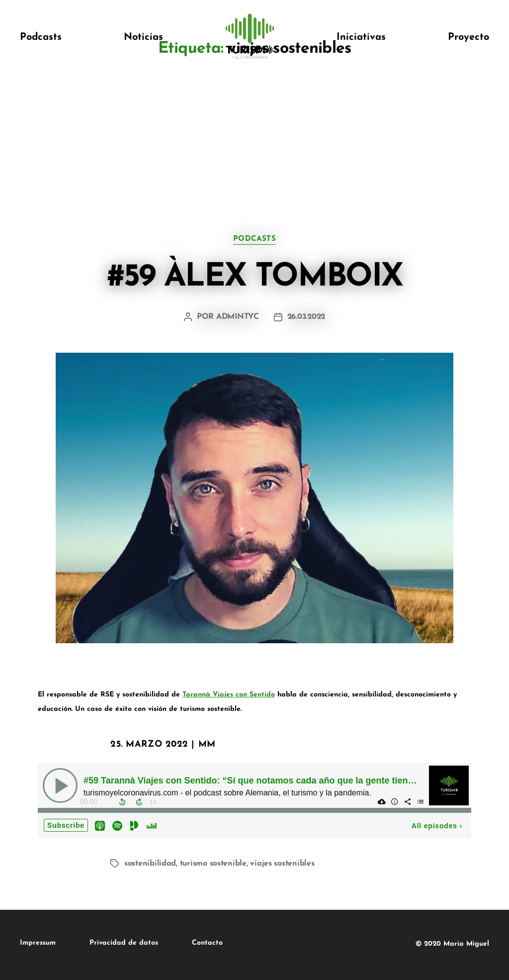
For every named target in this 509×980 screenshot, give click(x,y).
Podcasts (41, 37)
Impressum (38, 943)
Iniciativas (361, 37)
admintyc (238, 317)
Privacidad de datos (124, 943)
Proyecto (468, 37)
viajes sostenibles (282, 864)
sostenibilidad (150, 864)
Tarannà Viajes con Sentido (229, 695)
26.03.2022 (306, 317)
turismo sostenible (213, 864)
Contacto (207, 943)
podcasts (254, 239)
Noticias (143, 37)
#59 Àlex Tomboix (254, 278)
